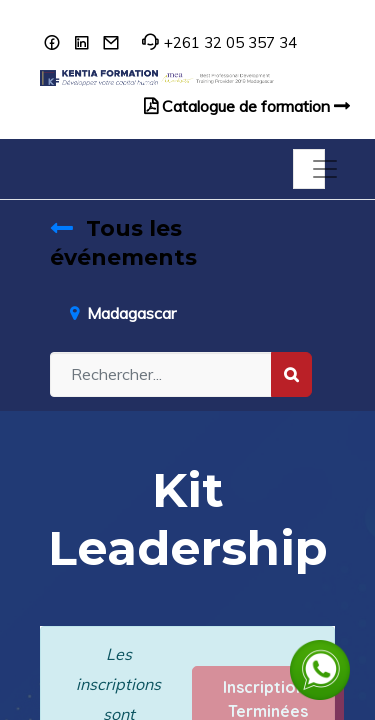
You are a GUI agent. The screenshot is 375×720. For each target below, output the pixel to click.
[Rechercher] (291, 374)
